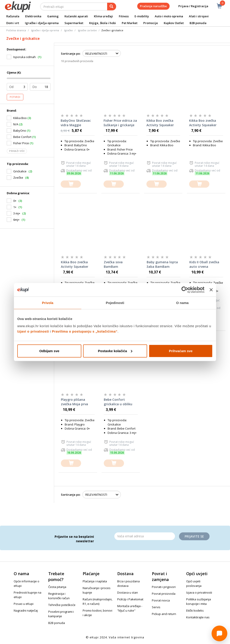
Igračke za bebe (87, 30)
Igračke (69, 30)
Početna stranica (16, 30)
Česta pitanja (57, 587)
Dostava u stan (128, 592)
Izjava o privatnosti (199, 592)
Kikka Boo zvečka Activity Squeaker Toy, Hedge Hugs (203, 123)
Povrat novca (161, 600)
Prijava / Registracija (190, 6)
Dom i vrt (13, 23)
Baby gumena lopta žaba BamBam (162, 264)
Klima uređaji (103, 16)
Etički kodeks (195, 610)
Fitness (124, 16)
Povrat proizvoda (164, 594)
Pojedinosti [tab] (115, 303)
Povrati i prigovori (164, 587)
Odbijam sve (49, 351)
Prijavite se (194, 536)
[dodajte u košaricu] (71, 184)
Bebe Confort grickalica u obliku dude (118, 402)
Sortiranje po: (71, 54)
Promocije (151, 23)
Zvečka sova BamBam (113, 264)
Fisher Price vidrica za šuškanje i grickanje (120, 123)
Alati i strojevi (199, 16)
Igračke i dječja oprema (42, 23)
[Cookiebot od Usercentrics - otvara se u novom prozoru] (185, 290)
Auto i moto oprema (169, 16)
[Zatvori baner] (211, 290)
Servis (156, 607)
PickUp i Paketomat (130, 599)
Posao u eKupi (24, 604)
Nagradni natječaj (26, 610)
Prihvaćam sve (181, 351)
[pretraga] (112, 7)
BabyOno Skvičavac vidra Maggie (76, 123)
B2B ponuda (198, 23)
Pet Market (130, 23)
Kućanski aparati (76, 16)
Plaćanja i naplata (95, 581)
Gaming (53, 16)
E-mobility (142, 16)
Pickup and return (164, 614)
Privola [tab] (48, 303)
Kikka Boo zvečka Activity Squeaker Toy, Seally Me (160, 123)
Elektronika (33, 16)
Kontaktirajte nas (198, 617)
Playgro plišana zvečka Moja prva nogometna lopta (75, 402)
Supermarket (74, 23)
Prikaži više (17, 151)
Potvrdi (15, 97)
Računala (13, 16)
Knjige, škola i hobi (103, 23)
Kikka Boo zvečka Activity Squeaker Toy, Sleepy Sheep (75, 264)
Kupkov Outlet (174, 23)
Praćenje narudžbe (153, 6)
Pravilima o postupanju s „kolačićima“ (85, 331)
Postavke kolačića (115, 351)
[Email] (145, 536)
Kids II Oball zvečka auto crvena (204, 264)
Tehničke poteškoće (62, 605)
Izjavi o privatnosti (33, 331)
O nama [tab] (182, 303)
